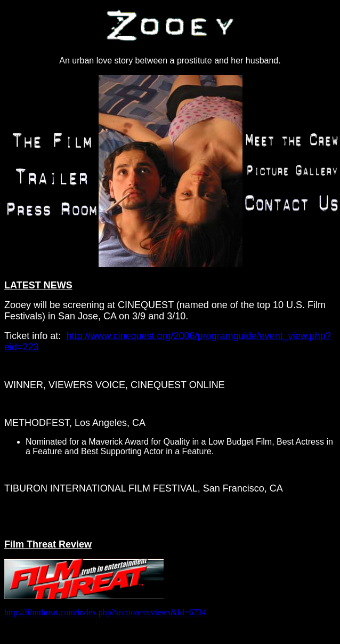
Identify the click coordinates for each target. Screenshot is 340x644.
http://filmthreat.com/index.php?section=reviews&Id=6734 (105, 612)
